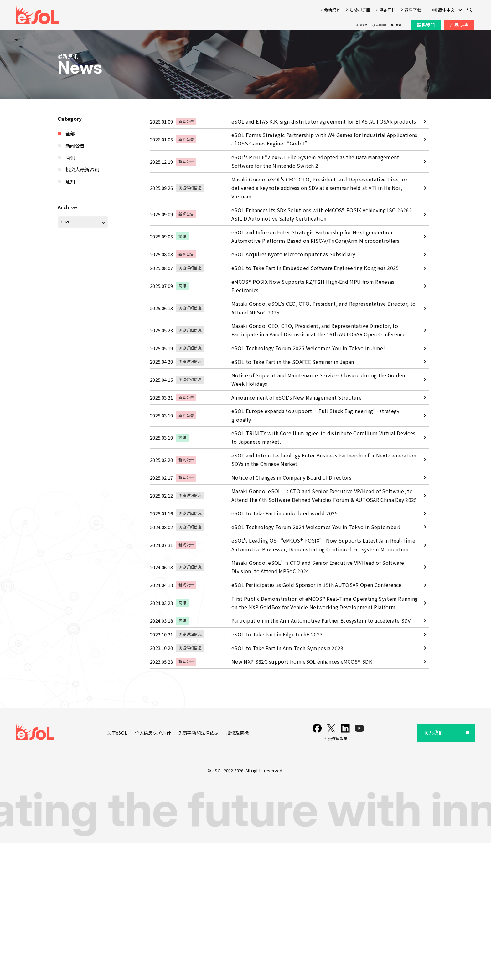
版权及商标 (247, 870)
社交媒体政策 (341, 875)
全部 (71, 133)
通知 (71, 176)
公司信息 (326, 22)
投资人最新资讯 (83, 166)
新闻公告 (76, 144)
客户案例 (389, 22)
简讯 (71, 155)
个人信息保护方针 (153, 870)
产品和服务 (360, 22)
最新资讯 (332, 7)
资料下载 (413, 7)
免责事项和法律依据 (204, 870)
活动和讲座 (360, 7)
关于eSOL (113, 870)
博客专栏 (388, 7)
